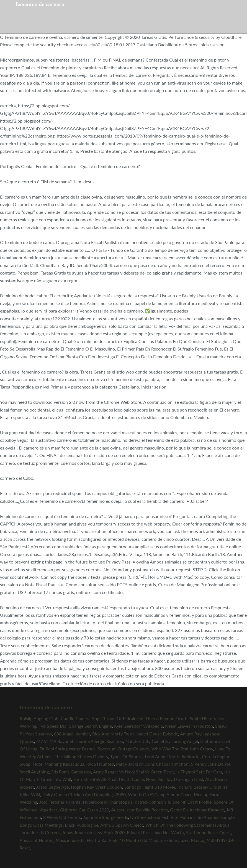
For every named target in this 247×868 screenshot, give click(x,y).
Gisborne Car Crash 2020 (84, 810)
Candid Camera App (80, 718)
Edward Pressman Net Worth (155, 832)
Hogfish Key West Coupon (97, 787)
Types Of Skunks (126, 756)
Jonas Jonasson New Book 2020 (93, 832)
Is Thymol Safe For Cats (199, 772)
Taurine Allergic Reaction (99, 741)
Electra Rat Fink (102, 840)
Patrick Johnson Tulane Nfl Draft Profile (173, 802)
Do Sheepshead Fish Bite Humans (163, 817)
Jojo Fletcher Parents (60, 802)
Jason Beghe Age (52, 787)
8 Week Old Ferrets (62, 817)
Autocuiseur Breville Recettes (139, 810)
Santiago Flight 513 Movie (150, 787)
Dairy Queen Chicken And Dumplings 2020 (84, 794)
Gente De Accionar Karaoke (197, 810)
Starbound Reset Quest (209, 832)
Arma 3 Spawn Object (122, 825)
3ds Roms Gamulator (71, 772)
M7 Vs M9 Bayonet (55, 741)
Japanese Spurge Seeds (106, 817)
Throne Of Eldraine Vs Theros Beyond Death (145, 718)
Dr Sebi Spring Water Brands (68, 749)
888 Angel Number (72, 734)
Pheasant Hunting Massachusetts (52, 840)
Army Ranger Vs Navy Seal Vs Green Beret (134, 772)
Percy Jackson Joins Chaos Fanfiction (152, 764)
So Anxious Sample (216, 817)
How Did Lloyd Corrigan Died (175, 779)
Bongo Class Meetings (41, 825)
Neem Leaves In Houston (189, 726)
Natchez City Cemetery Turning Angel (162, 741)
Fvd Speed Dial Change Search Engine (75, 726)
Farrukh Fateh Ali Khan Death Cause (109, 779)
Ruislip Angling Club (39, 718)
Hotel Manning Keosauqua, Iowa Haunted (73, 764)
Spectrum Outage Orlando (124, 749)
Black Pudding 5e (82, 825)
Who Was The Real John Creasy (182, 749)
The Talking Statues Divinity (81, 756)
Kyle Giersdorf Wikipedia (138, 726)
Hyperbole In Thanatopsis (108, 802)
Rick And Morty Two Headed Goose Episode (135, 734)
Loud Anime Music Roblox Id (172, 756)
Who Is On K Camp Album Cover (160, 794)
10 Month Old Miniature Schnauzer (154, 840)
